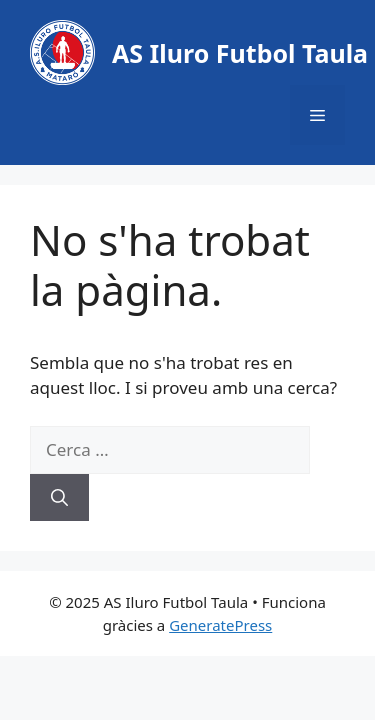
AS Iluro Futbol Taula (240, 53)
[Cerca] (59, 498)
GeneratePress (220, 625)
